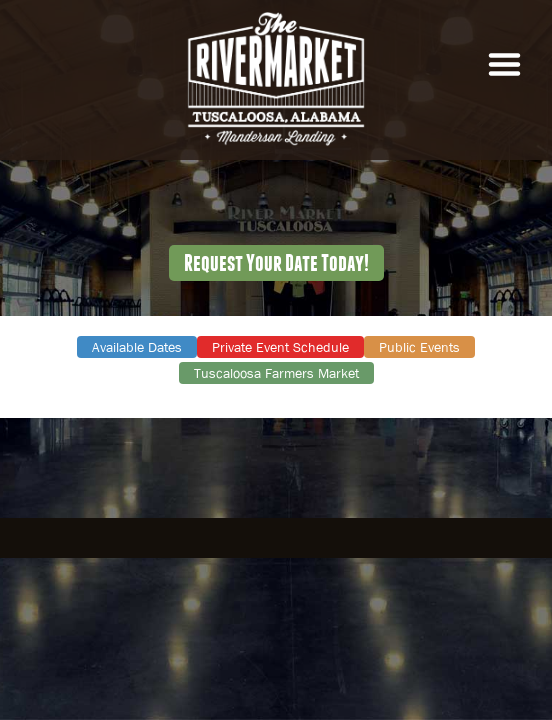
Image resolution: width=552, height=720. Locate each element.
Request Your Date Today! (276, 262)
